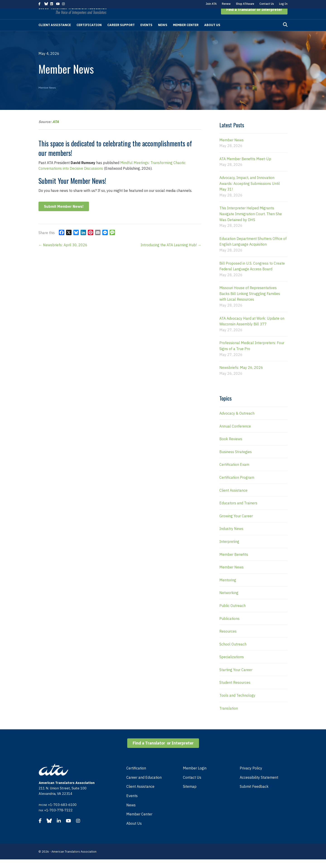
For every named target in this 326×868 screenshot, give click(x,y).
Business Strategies (236, 460)
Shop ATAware (245, 4)
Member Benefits (234, 563)
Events (146, 34)
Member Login (195, 777)
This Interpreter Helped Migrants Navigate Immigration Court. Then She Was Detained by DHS (251, 222)
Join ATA (211, 4)
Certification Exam (234, 473)
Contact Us (267, 4)
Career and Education (144, 786)
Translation (229, 717)
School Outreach (233, 653)
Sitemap (190, 795)
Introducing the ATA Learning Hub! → (171, 254)
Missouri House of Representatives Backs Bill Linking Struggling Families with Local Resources (250, 302)
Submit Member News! (64, 215)
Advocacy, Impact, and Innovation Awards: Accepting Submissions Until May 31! (250, 192)
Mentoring (228, 589)
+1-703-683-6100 (62, 813)
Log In (283, 4)
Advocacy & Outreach (237, 422)
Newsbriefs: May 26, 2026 (241, 376)
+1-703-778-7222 (58, 819)
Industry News (231, 537)
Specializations (232, 665)
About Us (212, 34)
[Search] (285, 33)
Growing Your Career (236, 525)
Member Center (186, 34)
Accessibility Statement (259, 786)
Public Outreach (233, 614)
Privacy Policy (251, 777)
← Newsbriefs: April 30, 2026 (63, 254)
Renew (226, 4)
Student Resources (235, 691)
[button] (254, 18)
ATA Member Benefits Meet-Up (245, 167)
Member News (47, 96)
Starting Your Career (236, 678)
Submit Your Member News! (72, 189)
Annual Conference (235, 435)
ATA (56, 130)
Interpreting (229, 550)
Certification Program (237, 486)
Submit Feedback (254, 795)
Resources (228, 640)
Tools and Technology (237, 704)
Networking (229, 601)
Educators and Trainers (238, 512)
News (163, 34)
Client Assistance (55, 34)
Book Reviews (231, 447)
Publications (229, 627)
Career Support (121, 34)
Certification (89, 34)
